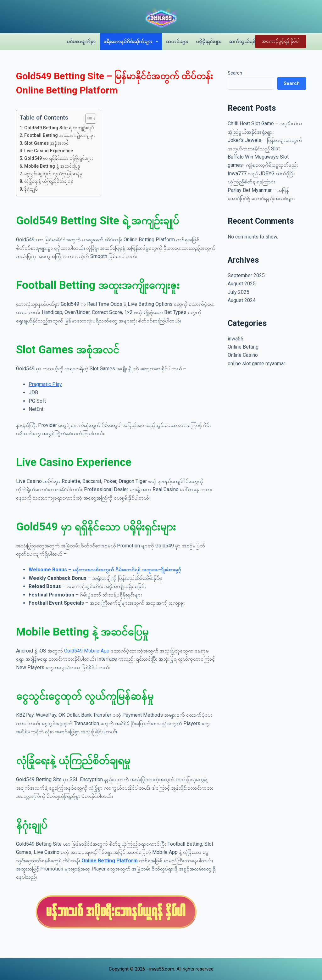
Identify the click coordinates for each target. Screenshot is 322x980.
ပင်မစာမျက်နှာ (81, 41)
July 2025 (239, 292)
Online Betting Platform (110, 861)
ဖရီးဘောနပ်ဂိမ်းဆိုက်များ (132, 42)
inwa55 (236, 339)
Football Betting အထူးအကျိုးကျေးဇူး (59, 135)
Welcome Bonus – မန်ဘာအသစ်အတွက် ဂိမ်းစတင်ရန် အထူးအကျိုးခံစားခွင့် (105, 570)
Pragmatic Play (45, 384)
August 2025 (242, 284)
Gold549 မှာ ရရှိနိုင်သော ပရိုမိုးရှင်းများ (58, 158)
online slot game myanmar (256, 364)
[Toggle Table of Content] (88, 119)
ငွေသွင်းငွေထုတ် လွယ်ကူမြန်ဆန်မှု (53, 174)
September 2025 (246, 275)
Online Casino (243, 355)
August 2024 (242, 300)
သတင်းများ (177, 41)
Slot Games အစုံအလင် (46, 143)
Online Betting (243, 347)
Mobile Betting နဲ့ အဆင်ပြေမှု (52, 166)
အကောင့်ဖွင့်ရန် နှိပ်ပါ (281, 41)
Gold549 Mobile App (87, 651)
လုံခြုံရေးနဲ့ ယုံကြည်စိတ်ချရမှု (49, 181)
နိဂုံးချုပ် (31, 189)
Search (235, 73)
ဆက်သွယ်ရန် (242, 41)
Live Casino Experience (49, 151)
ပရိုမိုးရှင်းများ (209, 41)
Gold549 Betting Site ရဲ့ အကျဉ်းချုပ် (59, 128)
